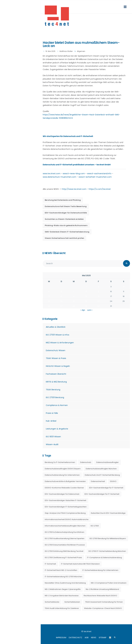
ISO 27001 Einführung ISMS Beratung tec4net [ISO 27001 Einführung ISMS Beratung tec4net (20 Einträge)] (64, 551)
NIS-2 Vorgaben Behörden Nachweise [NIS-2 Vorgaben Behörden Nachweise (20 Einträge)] (62, 596)
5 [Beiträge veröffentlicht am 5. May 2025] (49, 291)
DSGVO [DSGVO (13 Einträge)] (113, 481)
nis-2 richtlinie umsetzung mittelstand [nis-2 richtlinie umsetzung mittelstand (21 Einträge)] (102, 589)
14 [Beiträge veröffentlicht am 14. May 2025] (74, 296)
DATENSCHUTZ (75, 638)
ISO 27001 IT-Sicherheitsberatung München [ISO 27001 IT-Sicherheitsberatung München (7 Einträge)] (107, 551)
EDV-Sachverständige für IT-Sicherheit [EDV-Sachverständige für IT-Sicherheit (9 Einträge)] (106, 488)
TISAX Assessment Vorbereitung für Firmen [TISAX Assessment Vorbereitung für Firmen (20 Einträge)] (104, 602)
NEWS (94, 638)
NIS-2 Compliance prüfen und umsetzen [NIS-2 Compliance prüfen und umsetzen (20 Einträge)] (109, 583)
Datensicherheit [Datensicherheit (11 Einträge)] (98, 481)
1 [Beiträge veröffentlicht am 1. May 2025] (86, 287)
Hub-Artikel (51, 421)
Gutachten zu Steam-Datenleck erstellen (64, 219)
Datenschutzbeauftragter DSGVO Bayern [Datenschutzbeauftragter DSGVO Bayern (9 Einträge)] (63, 469)
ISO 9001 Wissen (53, 437)
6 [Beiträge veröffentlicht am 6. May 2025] (61, 291)
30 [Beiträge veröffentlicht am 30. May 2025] (98, 306)
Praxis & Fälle (52, 413)
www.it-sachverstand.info (99, 174)
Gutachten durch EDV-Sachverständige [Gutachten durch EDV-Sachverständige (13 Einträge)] (108, 513)
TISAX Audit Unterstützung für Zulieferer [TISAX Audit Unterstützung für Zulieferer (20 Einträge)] (62, 608)
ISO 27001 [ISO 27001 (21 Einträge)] (95, 526)
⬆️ (110, 638)
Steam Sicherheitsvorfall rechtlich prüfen (64, 238)
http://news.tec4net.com (74, 189)
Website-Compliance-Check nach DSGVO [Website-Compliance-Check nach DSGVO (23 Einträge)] (103, 608)
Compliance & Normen (57, 405)
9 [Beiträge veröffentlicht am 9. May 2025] (98, 291)
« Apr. (83, 310)
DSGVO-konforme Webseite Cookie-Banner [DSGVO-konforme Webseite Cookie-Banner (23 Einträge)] (64, 488)
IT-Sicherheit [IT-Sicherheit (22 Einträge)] (50, 564)
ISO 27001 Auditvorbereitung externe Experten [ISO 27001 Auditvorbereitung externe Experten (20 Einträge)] (65, 538)
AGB (87, 638)
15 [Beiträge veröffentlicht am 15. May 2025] (86, 296)
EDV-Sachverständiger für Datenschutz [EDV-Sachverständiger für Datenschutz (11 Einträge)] (62, 494)
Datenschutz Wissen (56, 350)
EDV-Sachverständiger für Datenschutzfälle (66, 213)
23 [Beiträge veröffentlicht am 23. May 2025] (98, 301)
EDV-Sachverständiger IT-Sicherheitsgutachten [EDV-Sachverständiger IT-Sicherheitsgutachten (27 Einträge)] (66, 507)
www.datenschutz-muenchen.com (59, 177)
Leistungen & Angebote (57, 429)
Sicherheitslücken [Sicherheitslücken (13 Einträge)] (72, 602)
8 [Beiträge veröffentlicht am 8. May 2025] (86, 291)
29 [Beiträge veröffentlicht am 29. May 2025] (86, 306)
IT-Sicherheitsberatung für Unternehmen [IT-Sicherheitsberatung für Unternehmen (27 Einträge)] (100, 570)
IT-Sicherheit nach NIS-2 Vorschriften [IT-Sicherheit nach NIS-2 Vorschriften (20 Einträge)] (61, 570)
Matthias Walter (66, 51)
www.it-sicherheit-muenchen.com (95, 177)
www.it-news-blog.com (74, 174)
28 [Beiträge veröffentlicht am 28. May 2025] (74, 306)
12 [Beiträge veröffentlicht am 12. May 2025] (49, 296)
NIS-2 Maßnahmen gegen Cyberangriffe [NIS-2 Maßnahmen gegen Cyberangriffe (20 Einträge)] (63, 589)
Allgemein (81, 51)
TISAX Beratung (53, 390)
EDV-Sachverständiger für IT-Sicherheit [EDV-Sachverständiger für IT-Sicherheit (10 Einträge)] (102, 494)
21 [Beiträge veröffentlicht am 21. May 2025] (74, 301)
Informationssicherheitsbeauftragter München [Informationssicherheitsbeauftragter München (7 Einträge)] (65, 526)
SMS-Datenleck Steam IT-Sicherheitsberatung (67, 232)
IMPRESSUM (61, 638)
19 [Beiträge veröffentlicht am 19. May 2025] (49, 301)
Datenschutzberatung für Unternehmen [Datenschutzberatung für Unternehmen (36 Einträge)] (62, 475)
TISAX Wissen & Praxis (56, 358)
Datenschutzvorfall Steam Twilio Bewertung (66, 206)
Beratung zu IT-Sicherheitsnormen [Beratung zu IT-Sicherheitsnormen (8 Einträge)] (60, 462)
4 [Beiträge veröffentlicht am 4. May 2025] (124, 287)
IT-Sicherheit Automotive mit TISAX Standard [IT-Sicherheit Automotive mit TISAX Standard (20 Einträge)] (80, 564)
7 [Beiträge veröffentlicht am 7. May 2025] (74, 291)
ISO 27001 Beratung (55, 397)
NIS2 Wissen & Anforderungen (60, 343)
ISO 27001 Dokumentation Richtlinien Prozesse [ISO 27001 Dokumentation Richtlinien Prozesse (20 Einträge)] (65, 545)
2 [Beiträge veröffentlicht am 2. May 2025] (98, 287)
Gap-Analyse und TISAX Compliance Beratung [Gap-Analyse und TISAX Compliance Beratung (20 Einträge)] (65, 513)
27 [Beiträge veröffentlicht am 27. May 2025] (61, 306)
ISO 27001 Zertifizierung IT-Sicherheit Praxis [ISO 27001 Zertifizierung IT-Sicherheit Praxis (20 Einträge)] (63, 558)
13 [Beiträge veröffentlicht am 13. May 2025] (61, 296)
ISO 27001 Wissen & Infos (58, 335)
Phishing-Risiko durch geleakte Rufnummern (66, 225)
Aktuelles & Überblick (56, 327)
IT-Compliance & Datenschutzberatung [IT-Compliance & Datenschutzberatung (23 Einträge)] (104, 558)
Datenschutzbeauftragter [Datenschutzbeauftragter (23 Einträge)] (108, 462)
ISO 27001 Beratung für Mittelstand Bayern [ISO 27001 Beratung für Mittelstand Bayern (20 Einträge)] (108, 538)
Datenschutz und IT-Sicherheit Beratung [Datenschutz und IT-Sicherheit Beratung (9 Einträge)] (102, 475)
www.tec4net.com (52, 174)
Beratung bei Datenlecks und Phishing (63, 200)
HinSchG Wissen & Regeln (58, 366)
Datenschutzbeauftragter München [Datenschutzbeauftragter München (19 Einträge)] (101, 469)
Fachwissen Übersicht (56, 374)
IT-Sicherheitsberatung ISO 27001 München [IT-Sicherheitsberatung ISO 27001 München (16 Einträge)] (63, 577)
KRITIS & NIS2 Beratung (56, 382)
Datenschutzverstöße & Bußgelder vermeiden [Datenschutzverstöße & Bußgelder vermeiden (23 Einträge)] (65, 481)
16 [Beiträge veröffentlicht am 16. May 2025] (98, 296)
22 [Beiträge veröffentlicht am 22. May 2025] (86, 301)
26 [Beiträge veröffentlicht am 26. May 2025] (49, 306)
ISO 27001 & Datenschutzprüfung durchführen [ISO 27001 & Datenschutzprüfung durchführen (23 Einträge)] (65, 532)
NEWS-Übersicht (55, 253)
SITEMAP (103, 638)
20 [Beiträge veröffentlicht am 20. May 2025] (61, 301)
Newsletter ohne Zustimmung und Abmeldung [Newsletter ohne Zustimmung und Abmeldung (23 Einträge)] (65, 583)
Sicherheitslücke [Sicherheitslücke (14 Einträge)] (52, 602)
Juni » (90, 310)
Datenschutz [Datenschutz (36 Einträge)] (86, 462)
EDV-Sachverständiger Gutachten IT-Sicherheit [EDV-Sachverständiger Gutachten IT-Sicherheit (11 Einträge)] (65, 500)
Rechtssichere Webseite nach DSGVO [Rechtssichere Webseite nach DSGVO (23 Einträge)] (100, 596)
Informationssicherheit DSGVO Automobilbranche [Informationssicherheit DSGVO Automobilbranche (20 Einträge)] (67, 519)
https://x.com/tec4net (100, 189)
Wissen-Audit (52, 444)
